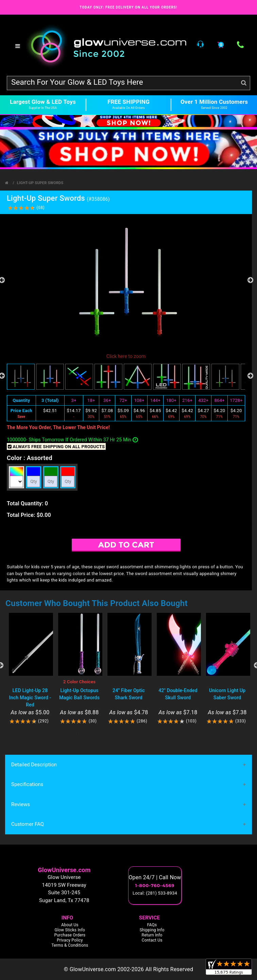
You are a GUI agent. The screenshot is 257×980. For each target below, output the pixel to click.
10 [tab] (169, 733)
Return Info (152, 935)
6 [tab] (128, 733)
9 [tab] (159, 733)
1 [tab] (78, 733)
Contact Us (152, 941)
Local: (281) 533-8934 (155, 893)
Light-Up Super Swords (40, 183)
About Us (70, 925)
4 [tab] (108, 733)
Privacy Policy (70, 941)
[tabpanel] (30, 669)
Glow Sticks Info (70, 930)
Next (250, 280)
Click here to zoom (126, 356)
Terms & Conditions (70, 946)
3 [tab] (98, 733)
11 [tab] (179, 733)
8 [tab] (149, 733)
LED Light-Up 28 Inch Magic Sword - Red (30, 698)
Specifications (27, 784)
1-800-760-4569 (155, 885)
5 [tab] (118, 733)
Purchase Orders (70, 935)
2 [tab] (88, 733)
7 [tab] (139, 733)
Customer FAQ (28, 824)
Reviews (21, 804)
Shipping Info (152, 930)
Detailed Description (34, 765)
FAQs (152, 925)
